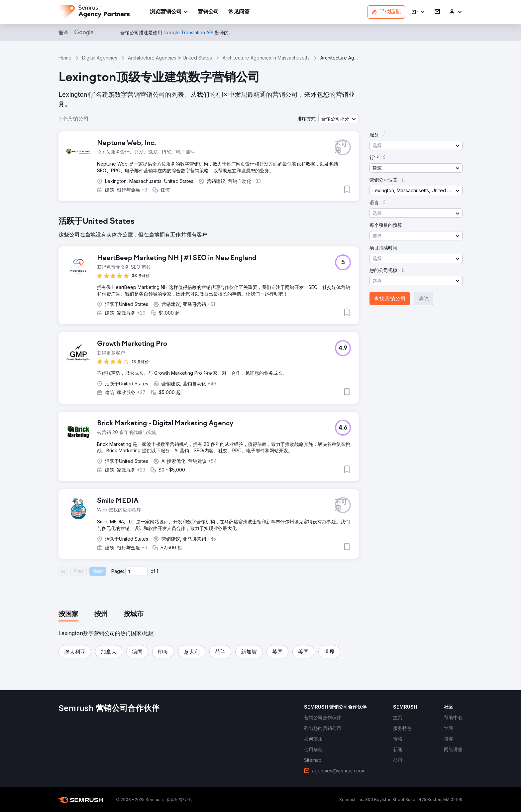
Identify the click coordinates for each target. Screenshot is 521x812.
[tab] (68, 614)
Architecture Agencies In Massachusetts (266, 58)
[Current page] (137, 571)
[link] (208, 12)
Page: (118, 571)
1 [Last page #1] (157, 571)
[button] (418, 12)
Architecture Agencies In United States (170, 58)
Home (65, 58)
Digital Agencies (100, 58)
